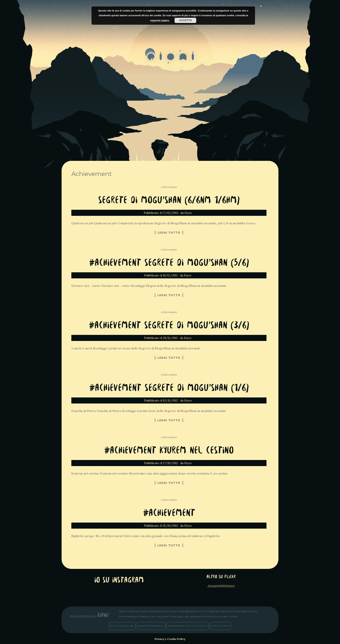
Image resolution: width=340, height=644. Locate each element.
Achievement (169, 187)
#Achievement (169, 513)
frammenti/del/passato (188, 626)
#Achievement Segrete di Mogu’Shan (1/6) (169, 388)
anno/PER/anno (151, 626)
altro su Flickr (221, 577)
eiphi (170, 59)
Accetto (186, 20)
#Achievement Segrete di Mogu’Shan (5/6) (169, 263)
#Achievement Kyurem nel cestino (169, 451)
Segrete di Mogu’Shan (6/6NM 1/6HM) (169, 201)
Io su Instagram (119, 580)
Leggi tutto (169, 232)
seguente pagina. (160, 20)
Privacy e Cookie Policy (170, 639)
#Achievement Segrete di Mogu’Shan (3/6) (169, 326)
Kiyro (188, 213)
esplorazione (122, 626)
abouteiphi (220, 626)
